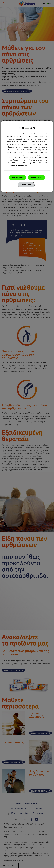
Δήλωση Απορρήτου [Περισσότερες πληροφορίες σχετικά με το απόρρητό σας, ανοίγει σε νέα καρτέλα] (19, 165)
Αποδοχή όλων (36, 177)
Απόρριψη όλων (18, 177)
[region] (27, 156)
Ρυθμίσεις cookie (26, 185)
